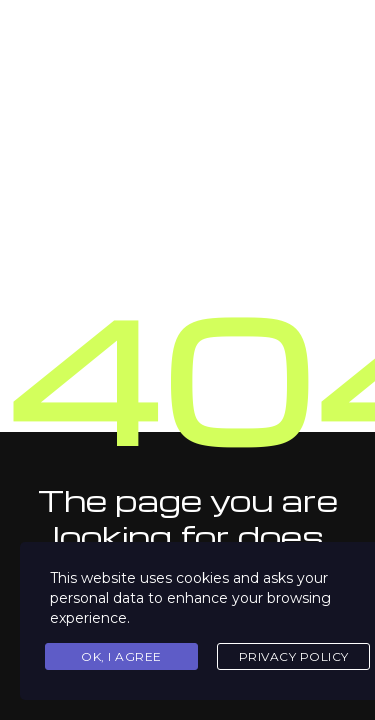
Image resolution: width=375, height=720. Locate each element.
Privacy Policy (294, 656)
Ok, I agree (121, 656)
